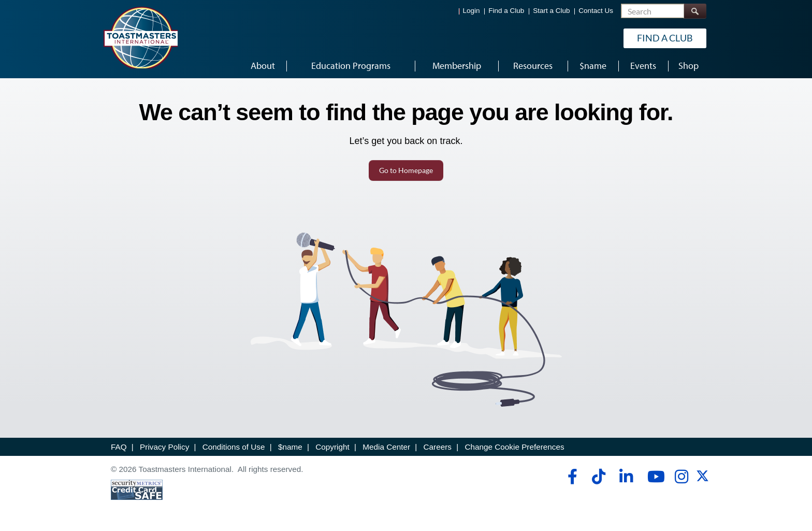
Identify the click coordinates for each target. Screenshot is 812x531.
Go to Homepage (406, 170)
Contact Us (596, 11)
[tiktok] (598, 477)
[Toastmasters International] (140, 37)
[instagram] (681, 477)
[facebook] (571, 477)
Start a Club (551, 11)
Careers (438, 447)
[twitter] (702, 479)
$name (290, 447)
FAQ (119, 447)
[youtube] (654, 477)
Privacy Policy (164, 447)
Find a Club (506, 11)
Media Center (386, 447)
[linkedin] (626, 477)
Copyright (332, 447)
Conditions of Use (234, 447)
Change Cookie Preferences (514, 447)
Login (472, 11)
